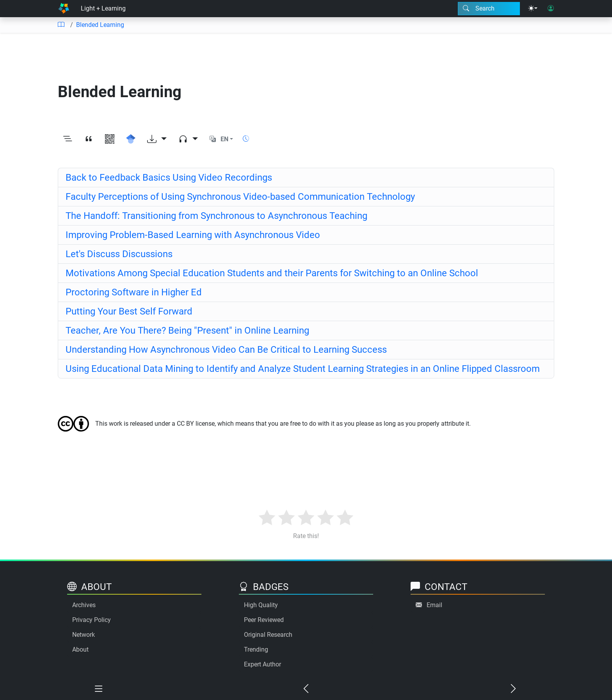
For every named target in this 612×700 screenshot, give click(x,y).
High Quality (261, 605)
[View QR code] (110, 139)
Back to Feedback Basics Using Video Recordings (169, 178)
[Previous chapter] (306, 689)
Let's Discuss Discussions (119, 254)
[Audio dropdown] (188, 139)
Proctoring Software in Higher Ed (134, 292)
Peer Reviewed (264, 620)
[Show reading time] (246, 139)
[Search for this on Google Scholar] (131, 139)
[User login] (551, 9)
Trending (256, 649)
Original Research (268, 635)
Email (434, 605)
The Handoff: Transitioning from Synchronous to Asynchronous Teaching (216, 216)
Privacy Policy (92, 620)
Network (84, 635)
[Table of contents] (61, 25)
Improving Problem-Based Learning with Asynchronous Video (193, 235)
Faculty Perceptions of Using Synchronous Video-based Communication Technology (240, 197)
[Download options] (157, 139)
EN (224, 139)
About (80, 649)
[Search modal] (489, 9)
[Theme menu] (533, 9)
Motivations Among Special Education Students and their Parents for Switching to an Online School (272, 273)
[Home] (64, 9)
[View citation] (89, 139)
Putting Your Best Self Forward (129, 311)
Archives (84, 605)
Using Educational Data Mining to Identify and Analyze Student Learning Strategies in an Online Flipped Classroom (303, 369)
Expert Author (262, 664)
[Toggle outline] (68, 139)
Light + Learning (103, 8)
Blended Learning (100, 25)
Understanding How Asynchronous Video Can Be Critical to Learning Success (226, 350)
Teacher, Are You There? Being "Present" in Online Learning (187, 330)
